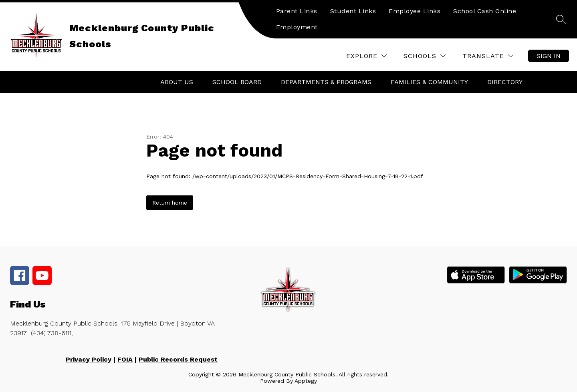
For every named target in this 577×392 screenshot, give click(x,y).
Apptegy (306, 381)
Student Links (353, 11)
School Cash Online (485, 11)
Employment (297, 27)
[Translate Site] (488, 56)
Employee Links (415, 11)
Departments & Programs (326, 82)
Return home (170, 203)
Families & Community (429, 82)
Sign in (549, 56)
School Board (237, 82)
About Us (177, 82)
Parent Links (297, 11)
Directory (505, 82)
